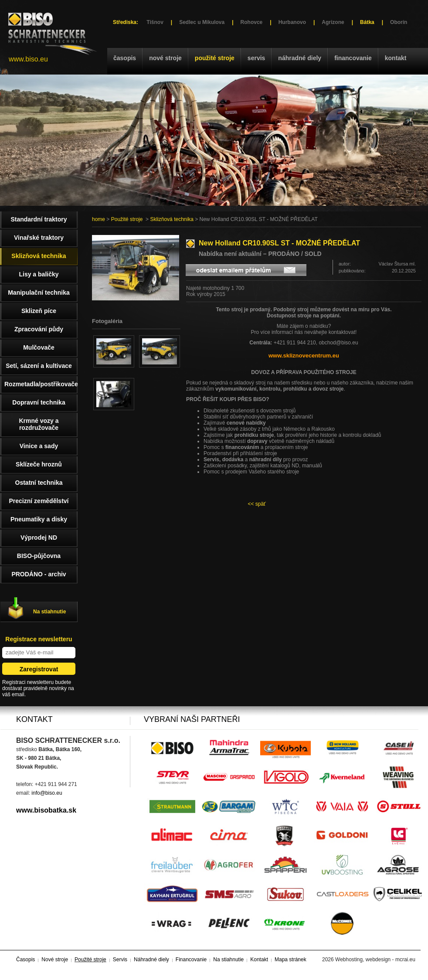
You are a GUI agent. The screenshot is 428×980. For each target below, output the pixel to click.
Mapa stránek (290, 960)
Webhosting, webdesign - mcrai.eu (375, 960)
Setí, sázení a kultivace (39, 366)
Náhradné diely (300, 58)
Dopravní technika (39, 402)
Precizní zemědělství (39, 501)
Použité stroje (215, 58)
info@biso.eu (47, 793)
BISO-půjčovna (39, 556)
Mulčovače (39, 347)
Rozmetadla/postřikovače (41, 384)
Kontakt (396, 58)
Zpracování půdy (39, 329)
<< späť (256, 504)
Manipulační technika (39, 293)
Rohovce (252, 22)
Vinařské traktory (39, 238)
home (99, 219)
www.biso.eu (28, 59)
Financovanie (353, 58)
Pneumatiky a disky (39, 519)
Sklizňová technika (172, 219)
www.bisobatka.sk (46, 810)
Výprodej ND (39, 538)
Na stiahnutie (49, 612)
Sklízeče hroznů (39, 464)
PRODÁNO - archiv (39, 574)
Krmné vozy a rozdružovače (39, 424)
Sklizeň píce (39, 311)
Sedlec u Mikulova (202, 22)
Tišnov (155, 22)
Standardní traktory (39, 219)
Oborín (399, 22)
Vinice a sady (39, 446)
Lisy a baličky (39, 274)
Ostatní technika (39, 483)
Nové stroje (165, 58)
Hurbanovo (292, 22)
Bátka (367, 22)
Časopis (125, 58)
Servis (256, 58)
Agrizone (333, 22)
